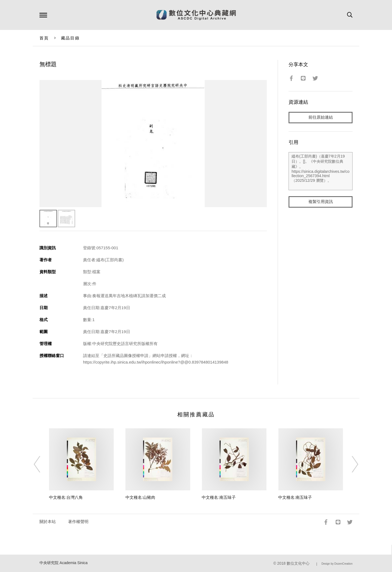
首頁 (44, 38)
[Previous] (42, 464)
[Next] (350, 464)
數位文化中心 (298, 563)
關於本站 (48, 522)
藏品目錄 (70, 38)
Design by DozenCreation (337, 564)
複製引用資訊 (321, 202)
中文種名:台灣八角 (66, 497)
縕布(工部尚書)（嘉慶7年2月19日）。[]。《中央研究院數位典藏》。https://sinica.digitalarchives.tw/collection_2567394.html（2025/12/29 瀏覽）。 (321, 171)
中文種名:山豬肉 (140, 497)
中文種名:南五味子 (219, 497)
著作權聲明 (78, 522)
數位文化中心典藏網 (196, 15)
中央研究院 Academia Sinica (64, 563)
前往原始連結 (321, 117)
